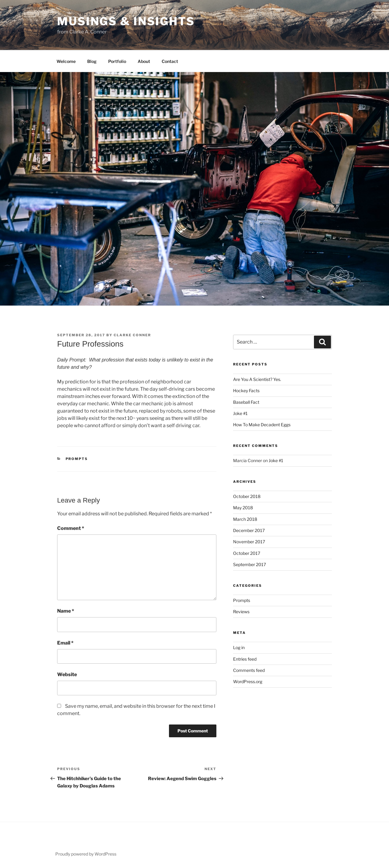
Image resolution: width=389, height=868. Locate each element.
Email (65, 643)
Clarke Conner (132, 335)
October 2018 (247, 496)
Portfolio (117, 61)
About (144, 61)
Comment (71, 528)
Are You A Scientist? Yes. (257, 379)
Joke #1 (240, 413)
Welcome (66, 61)
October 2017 (247, 553)
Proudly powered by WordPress (86, 854)
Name (66, 611)
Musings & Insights (126, 21)
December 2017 (249, 530)
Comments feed (249, 670)
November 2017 (249, 542)
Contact (170, 61)
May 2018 (243, 508)
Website (67, 674)
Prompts (77, 459)
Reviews (241, 612)
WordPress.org (248, 681)
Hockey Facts (246, 391)
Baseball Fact (246, 402)
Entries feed (245, 659)
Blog (92, 61)
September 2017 (250, 564)
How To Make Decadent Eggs (262, 425)
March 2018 (245, 519)
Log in (239, 647)
